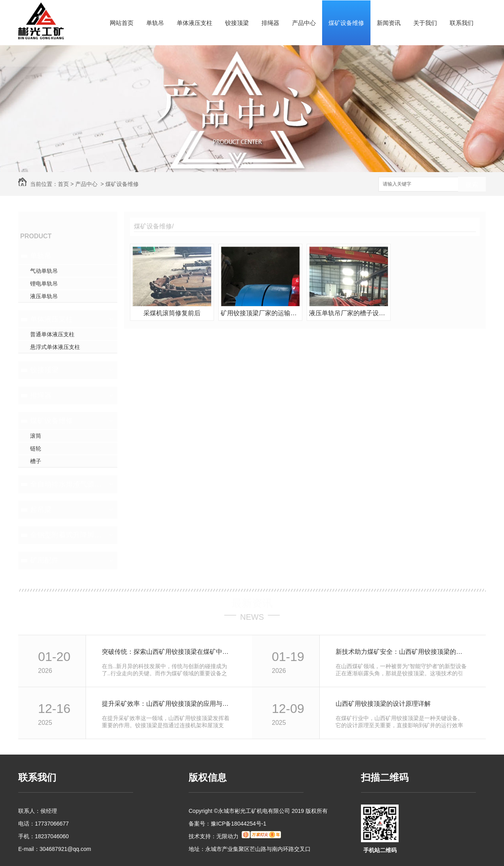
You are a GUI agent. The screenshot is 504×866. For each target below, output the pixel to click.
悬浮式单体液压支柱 (55, 347)
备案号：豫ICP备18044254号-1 (227, 824)
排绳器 (270, 23)
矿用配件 (44, 560)
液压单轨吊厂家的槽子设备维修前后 (349, 313)
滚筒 (36, 436)
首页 (63, 184)
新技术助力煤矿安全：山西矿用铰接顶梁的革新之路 (402, 652)
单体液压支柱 (195, 23)
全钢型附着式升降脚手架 (67, 535)
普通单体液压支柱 (52, 334)
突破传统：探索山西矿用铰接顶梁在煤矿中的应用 (168, 652)
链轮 (36, 448)
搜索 (472, 185)
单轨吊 (155, 23)
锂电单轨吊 (44, 284)
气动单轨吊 (44, 271)
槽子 (36, 461)
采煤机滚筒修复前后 (172, 313)
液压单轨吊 (44, 296)
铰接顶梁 (237, 23)
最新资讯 (252, 603)
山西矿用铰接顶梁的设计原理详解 (383, 704)
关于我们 (425, 23)
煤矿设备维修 (346, 23)
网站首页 (122, 23)
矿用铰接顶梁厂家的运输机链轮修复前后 (260, 313)
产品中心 (304, 23)
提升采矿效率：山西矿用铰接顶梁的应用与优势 (168, 704)
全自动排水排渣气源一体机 (67, 484)
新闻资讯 (389, 23)
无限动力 (227, 836)
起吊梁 (41, 510)
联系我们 (462, 23)
